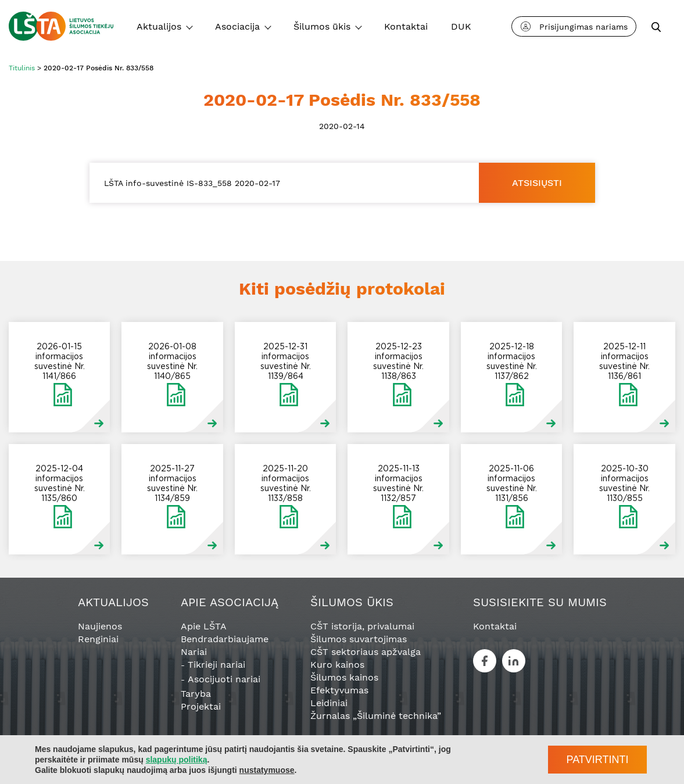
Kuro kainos (337, 665)
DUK (461, 26)
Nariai (194, 652)
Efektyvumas (339, 690)
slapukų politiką (177, 760)
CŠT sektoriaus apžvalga (366, 652)
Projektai (201, 706)
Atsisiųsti (537, 183)
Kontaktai (406, 26)
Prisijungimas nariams (574, 26)
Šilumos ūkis (322, 26)
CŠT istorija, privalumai (362, 626)
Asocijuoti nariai (224, 679)
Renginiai (98, 639)
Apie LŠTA (204, 626)
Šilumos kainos (344, 677)
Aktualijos (159, 26)
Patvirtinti (597, 760)
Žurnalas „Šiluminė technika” (376, 716)
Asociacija (237, 26)
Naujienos (100, 626)
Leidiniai (329, 703)
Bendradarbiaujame (225, 639)
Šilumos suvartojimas (359, 639)
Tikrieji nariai (216, 665)
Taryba (196, 694)
